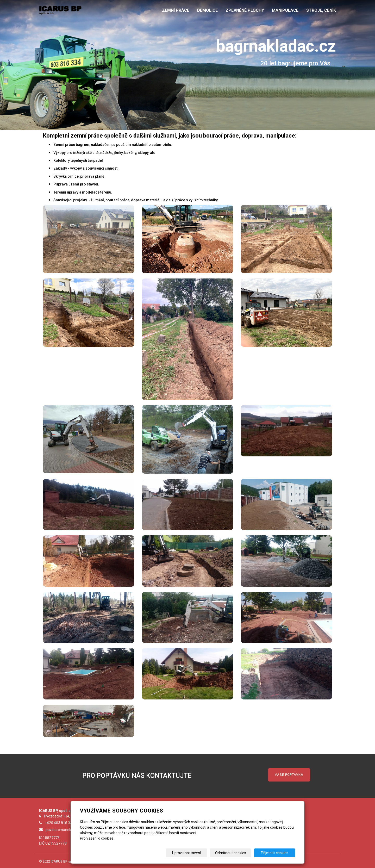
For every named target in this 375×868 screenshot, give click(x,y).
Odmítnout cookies (232, 853)
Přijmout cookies (275, 853)
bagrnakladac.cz (274, 46)
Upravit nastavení (189, 853)
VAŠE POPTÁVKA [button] (289, 775)
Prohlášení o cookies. (97, 838)
